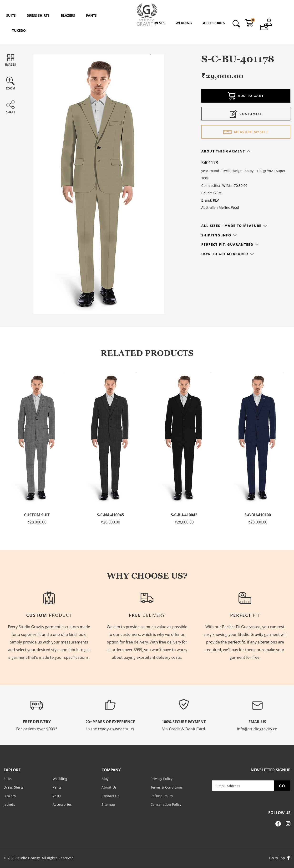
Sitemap (108, 804)
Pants (57, 787)
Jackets (9, 804)
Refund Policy (162, 796)
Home (121, 36)
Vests (57, 796)
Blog (105, 779)
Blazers (10, 796)
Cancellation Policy (166, 804)
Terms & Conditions (167, 787)
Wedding (60, 779)
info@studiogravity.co (257, 729)
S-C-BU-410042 (184, 515)
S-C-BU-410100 (258, 515)
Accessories (62, 804)
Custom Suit (37, 515)
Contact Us (110, 796)
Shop (134, 36)
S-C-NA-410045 (111, 515)
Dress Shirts (14, 787)
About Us (109, 787)
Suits (148, 36)
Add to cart (246, 96)
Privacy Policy (162, 779)
